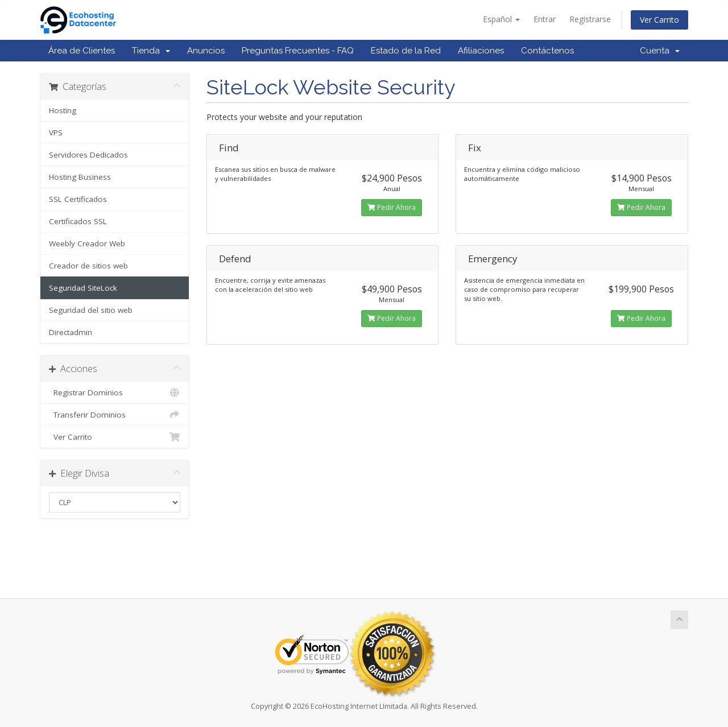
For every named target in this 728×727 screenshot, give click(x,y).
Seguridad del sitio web (91, 310)
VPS (56, 133)
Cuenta (660, 51)
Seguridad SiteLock (83, 288)
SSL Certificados (78, 199)
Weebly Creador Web (87, 243)
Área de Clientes (82, 51)
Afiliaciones (481, 51)
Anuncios (206, 51)
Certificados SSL (78, 221)
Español (501, 19)
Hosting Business (80, 177)
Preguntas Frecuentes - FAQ (298, 51)
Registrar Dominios (115, 393)
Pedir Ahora (392, 207)
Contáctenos (547, 51)
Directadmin (71, 332)
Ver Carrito (659, 20)
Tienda (151, 51)
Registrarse (590, 19)
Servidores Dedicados (88, 155)
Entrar (545, 19)
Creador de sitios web (88, 266)
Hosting (63, 110)
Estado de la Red (406, 51)
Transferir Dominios (115, 415)
